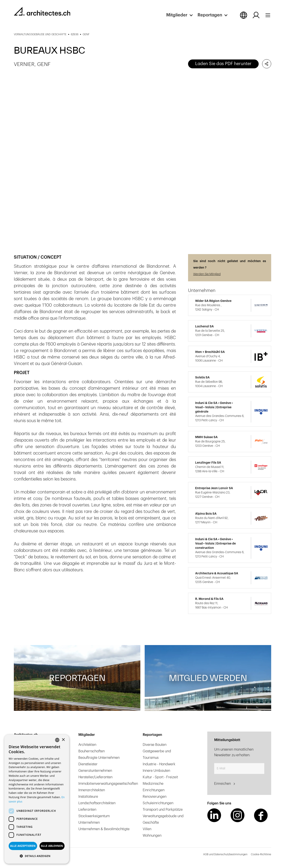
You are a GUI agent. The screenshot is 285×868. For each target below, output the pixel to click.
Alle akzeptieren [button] (23, 846)
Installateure (88, 797)
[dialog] (37, 799)
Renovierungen (155, 797)
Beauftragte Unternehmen (99, 758)
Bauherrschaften (92, 751)
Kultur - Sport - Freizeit (160, 777)
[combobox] (57, 740)
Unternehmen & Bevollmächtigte (104, 829)
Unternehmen (89, 823)
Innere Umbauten (156, 771)
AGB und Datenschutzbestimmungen (225, 854)
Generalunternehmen (95, 771)
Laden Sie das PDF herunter (223, 64)
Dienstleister (88, 764)
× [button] (63, 740)
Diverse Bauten (155, 745)
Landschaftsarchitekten (97, 803)
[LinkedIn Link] (214, 815)
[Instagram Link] (237, 815)
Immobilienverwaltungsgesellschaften (108, 784)
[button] (182, 15)
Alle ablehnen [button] (52, 846)
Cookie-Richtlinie (261, 854)
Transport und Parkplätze (163, 810)
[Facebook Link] (261, 815)
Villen (147, 829)
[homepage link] (42, 11)
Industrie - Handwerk (159, 764)
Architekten (87, 745)
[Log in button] (256, 15)
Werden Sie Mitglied (207, 274)
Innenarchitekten (92, 790)
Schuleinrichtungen (158, 803)
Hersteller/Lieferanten (95, 777)
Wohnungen (152, 836)
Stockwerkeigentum (94, 816)
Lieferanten (87, 810)
